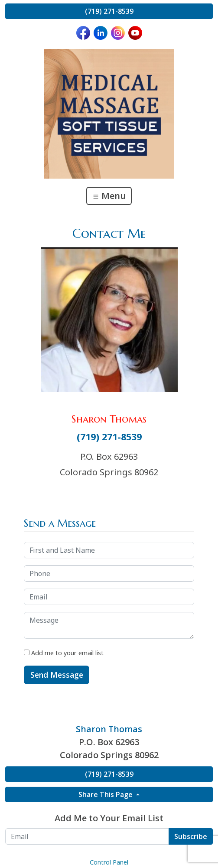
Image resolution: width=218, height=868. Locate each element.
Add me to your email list (64, 653)
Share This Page (106, 794)
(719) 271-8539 (109, 11)
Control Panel (109, 862)
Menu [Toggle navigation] (109, 196)
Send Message (57, 675)
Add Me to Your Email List (109, 818)
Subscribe (191, 836)
